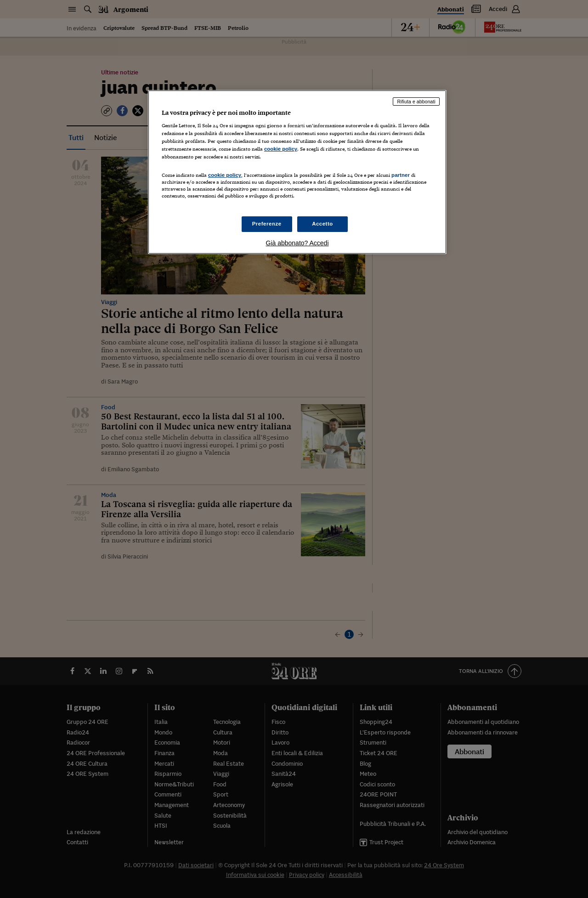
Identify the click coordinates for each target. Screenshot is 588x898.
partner (401, 175)
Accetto (322, 224)
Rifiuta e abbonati (416, 102)
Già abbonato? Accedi (297, 243)
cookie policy (281, 149)
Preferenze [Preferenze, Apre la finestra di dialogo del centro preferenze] (267, 224)
